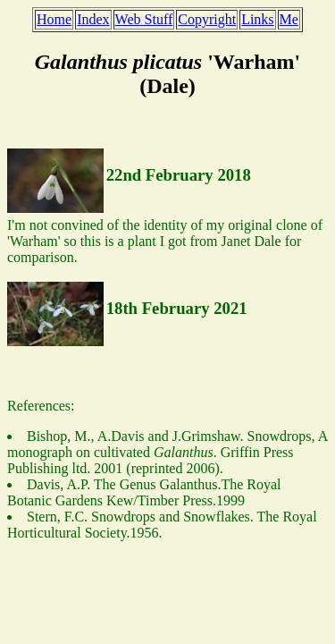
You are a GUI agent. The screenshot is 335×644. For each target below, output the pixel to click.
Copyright (207, 19)
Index (93, 19)
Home (54, 19)
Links (257, 19)
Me (289, 19)
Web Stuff (144, 19)
